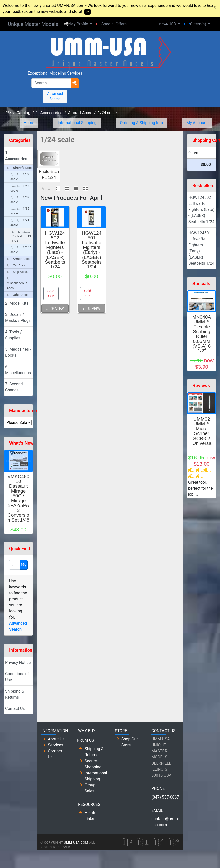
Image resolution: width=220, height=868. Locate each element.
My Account (197, 123)
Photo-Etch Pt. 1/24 (22, 237)
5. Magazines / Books (18, 352)
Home (29, 123)
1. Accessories (49, 113)
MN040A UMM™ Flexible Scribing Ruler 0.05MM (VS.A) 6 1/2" (202, 334)
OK (88, 12)
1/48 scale (20, 188)
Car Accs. (17, 265)
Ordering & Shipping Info (142, 123)
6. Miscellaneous (18, 370)
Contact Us (15, 709)
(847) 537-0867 (165, 797)
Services (56, 745)
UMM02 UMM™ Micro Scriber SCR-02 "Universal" (202, 433)
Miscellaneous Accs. (17, 283)
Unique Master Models (33, 24)
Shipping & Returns (15, 694)
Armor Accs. (19, 259)
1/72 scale (20, 177)
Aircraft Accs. (80, 113)
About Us (56, 739)
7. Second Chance (14, 387)
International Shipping (77, 123)
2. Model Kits (17, 303)
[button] (78, 24)
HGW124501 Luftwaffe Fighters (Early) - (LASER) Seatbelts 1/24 (92, 250)
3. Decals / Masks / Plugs (18, 318)
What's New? (23, 443)
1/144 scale (21, 250)
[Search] (51, 83)
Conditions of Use (17, 677)
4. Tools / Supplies (13, 335)
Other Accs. (18, 295)
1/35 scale (20, 211)
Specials (201, 284)
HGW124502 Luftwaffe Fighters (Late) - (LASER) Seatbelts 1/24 (55, 250)
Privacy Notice (18, 662)
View (55, 308)
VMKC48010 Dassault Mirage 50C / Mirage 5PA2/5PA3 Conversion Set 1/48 (18, 498)
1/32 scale (20, 200)
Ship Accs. (17, 272)
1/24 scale (107, 113)
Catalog (23, 113)
